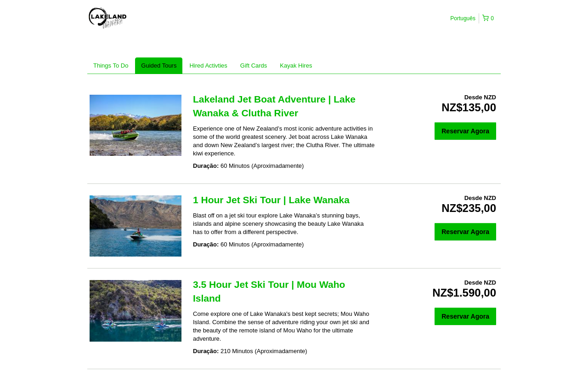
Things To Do (111, 66)
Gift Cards (254, 66)
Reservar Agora (465, 131)
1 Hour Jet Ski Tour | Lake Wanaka (271, 200)
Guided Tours (159, 66)
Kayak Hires (296, 66)
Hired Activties (208, 66)
